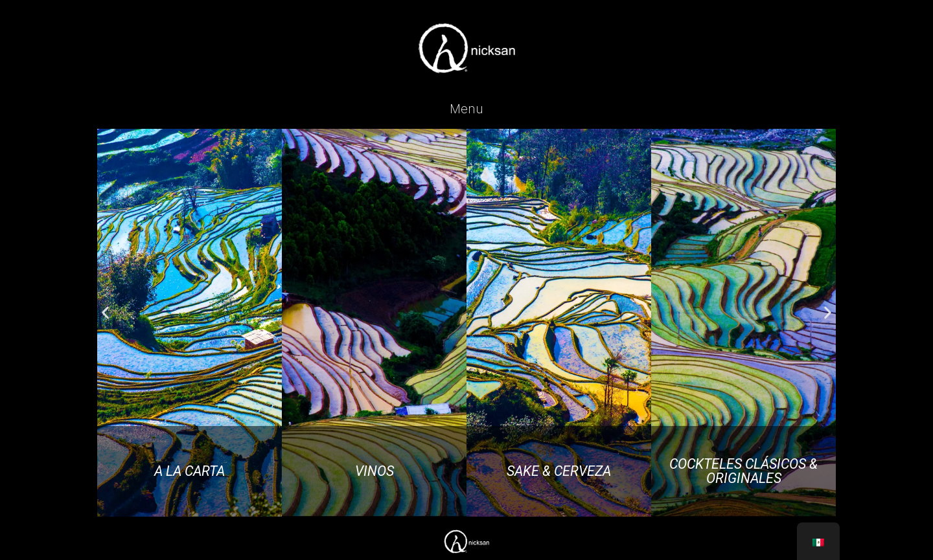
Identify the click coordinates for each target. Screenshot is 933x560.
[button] (105, 313)
